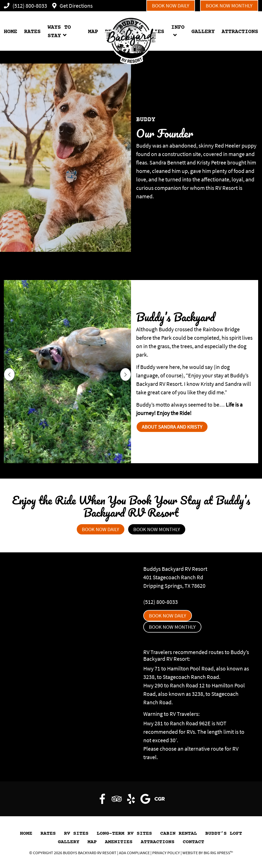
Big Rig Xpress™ (218, 853)
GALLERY (203, 32)
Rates (48, 834)
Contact (193, 842)
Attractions (158, 842)
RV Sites (76, 834)
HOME (10, 32)
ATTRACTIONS (240, 32)
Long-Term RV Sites (124, 834)
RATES (32, 32)
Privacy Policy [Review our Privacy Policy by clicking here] (166, 853)
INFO (178, 28)
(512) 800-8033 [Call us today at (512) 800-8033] (161, 602)
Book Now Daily (171, 6)
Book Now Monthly (229, 6)
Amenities (119, 842)
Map (92, 842)
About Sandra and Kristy (172, 427)
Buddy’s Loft (224, 834)
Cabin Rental (179, 834)
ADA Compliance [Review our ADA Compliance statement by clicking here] (134, 853)
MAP (93, 32)
